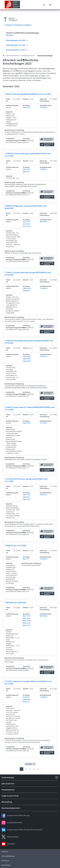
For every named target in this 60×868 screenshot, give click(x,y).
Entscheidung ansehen (47, 144)
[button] (34, 764)
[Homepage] (4, 56)
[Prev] (18, 769)
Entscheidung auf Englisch (47, 192)
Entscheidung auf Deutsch (47, 139)
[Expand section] (57, 777)
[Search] (44, 5)
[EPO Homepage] (12, 5)
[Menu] (50, 5)
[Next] (42, 769)
